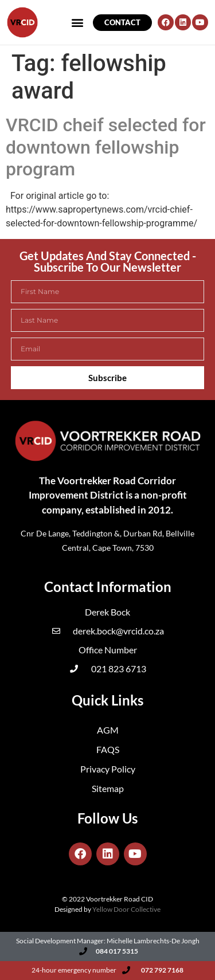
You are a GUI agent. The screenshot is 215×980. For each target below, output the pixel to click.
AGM (108, 730)
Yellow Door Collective (126, 909)
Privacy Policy (108, 769)
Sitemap (108, 788)
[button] (24, 37)
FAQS (108, 749)
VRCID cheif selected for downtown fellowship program (106, 147)
